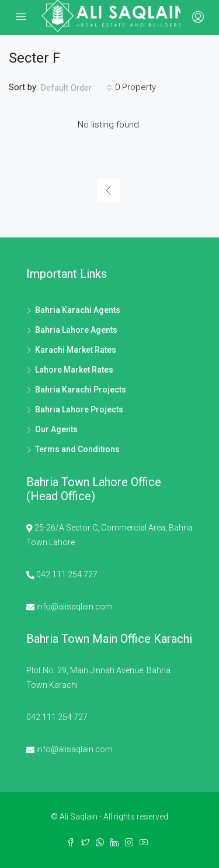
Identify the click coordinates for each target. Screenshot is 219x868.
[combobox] (77, 88)
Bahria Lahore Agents (76, 330)
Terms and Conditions (77, 449)
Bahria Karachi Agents (78, 310)
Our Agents (56, 429)
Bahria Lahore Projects (79, 409)
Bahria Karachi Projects (81, 390)
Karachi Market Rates (76, 350)
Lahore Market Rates (74, 370)
